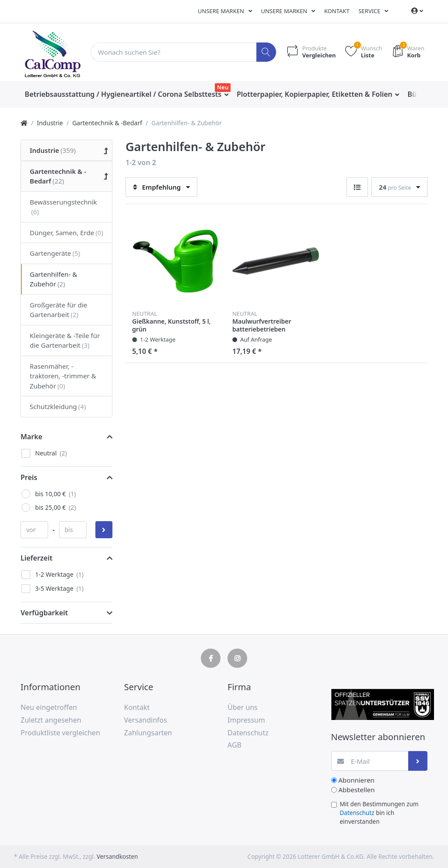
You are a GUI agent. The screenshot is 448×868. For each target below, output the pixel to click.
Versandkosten (117, 857)
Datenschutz (357, 813)
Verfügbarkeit (44, 613)
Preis (29, 477)
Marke (31, 437)
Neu (223, 87)
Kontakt (337, 11)
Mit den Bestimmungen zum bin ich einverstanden (379, 813)
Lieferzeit (37, 558)
